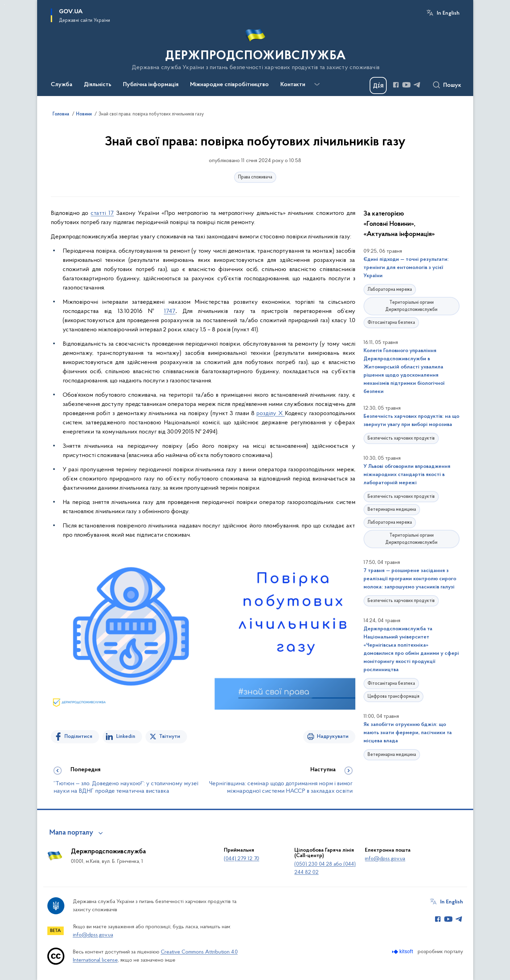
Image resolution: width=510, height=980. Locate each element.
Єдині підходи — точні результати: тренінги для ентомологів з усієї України (406, 268)
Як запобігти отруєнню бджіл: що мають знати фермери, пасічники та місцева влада (408, 733)
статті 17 (102, 213)
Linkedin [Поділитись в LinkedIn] (126, 737)
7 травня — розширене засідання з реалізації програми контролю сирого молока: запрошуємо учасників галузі (410, 579)
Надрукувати (333, 737)
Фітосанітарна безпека (391, 323)
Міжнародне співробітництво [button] (229, 85)
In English (448, 13)
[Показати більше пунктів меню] (317, 84)
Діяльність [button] (98, 85)
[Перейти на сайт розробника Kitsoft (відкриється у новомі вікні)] (403, 952)
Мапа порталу (71, 833)
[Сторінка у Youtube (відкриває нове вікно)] (406, 85)
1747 (170, 311)
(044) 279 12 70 (242, 859)
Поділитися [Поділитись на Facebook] (78, 737)
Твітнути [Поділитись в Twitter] (170, 737)
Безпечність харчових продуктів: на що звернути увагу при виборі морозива (411, 421)
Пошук (452, 85)
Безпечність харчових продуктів (401, 438)
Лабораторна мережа (390, 290)
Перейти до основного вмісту (5, 5)
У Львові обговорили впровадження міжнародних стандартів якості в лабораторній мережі (407, 475)
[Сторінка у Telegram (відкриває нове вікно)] (417, 85)
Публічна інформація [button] (151, 85)
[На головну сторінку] (255, 47)
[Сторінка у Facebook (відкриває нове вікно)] (396, 85)
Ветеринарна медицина (392, 510)
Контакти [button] (293, 85)
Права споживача (255, 177)
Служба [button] (61, 85)
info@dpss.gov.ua (385, 859)
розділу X (270, 414)
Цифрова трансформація (393, 697)
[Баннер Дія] (378, 85)
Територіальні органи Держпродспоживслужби (411, 306)
